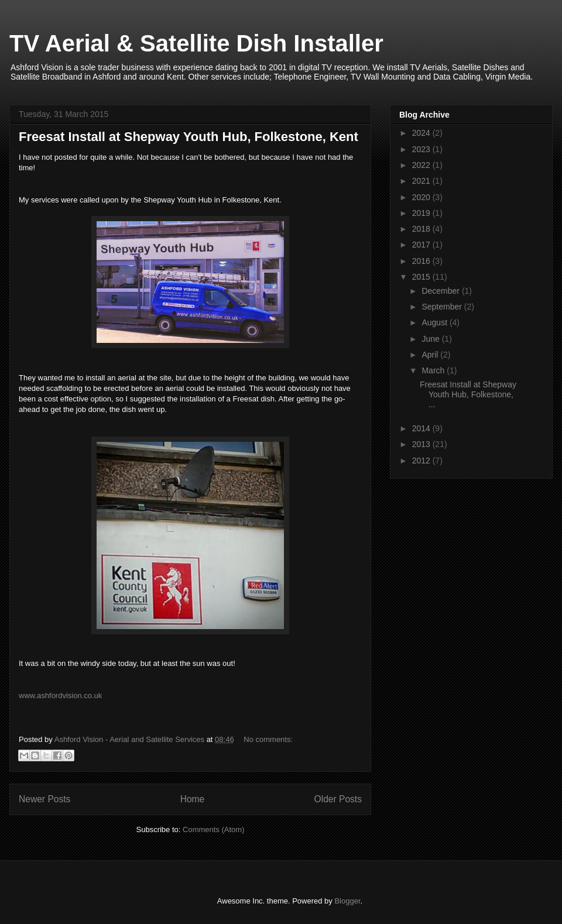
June (431, 339)
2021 (422, 181)
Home (193, 799)
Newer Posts (44, 799)
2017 (422, 245)
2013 (422, 444)
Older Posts (338, 799)
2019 (422, 213)
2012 (422, 461)
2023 (422, 149)
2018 (422, 229)
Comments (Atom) (213, 829)
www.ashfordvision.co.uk (60, 695)
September (443, 307)
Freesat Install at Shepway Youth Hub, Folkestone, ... (468, 394)
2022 (422, 165)
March (434, 370)
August (435, 322)
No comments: (268, 739)
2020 (422, 197)
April (431, 355)
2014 (422, 428)
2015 (422, 277)
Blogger (347, 901)
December (441, 291)
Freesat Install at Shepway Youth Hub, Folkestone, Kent (189, 137)
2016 (422, 261)
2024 (422, 133)
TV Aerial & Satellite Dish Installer (196, 43)
